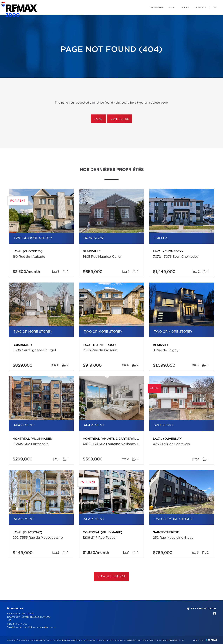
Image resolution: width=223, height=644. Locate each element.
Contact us (120, 119)
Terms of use (151, 640)
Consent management (172, 640)
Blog (172, 8)
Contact (200, 8)
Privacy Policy (135, 640)
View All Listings (111, 577)
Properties (156, 8)
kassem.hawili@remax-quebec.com (35, 627)
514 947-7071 (21, 624)
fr (215, 8)
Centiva (211, 640)
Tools (185, 8)
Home (99, 119)
